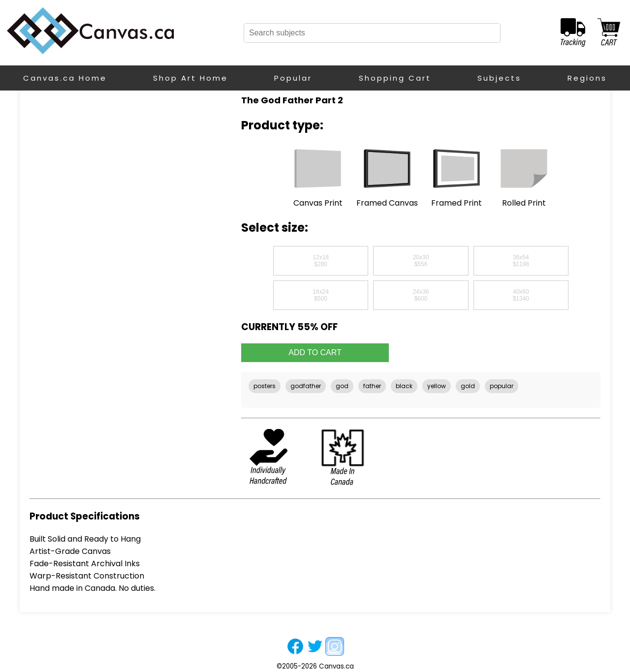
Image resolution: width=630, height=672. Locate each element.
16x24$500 (321, 295)
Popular (293, 78)
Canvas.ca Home (65, 78)
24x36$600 (421, 295)
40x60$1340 (521, 295)
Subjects (499, 78)
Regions (587, 78)
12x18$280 (321, 261)
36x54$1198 (521, 261)
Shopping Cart (395, 78)
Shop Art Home (190, 78)
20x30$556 (421, 261)
